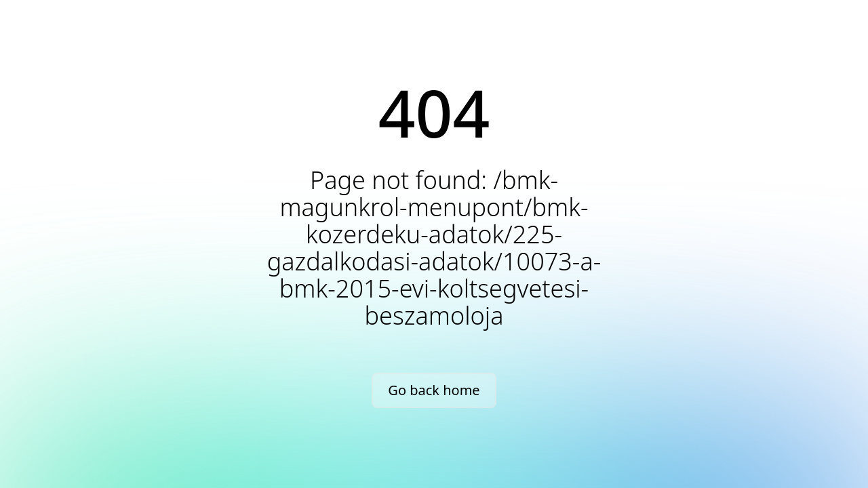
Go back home (434, 390)
